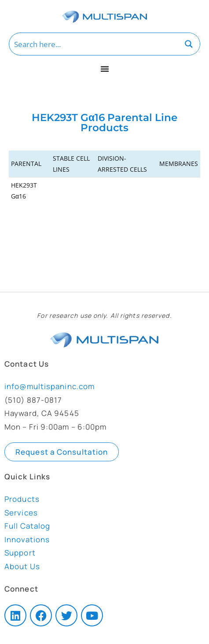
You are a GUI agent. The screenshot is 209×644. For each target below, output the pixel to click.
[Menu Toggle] (105, 69)
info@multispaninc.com (49, 386)
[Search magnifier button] (189, 44)
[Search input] (94, 44)
